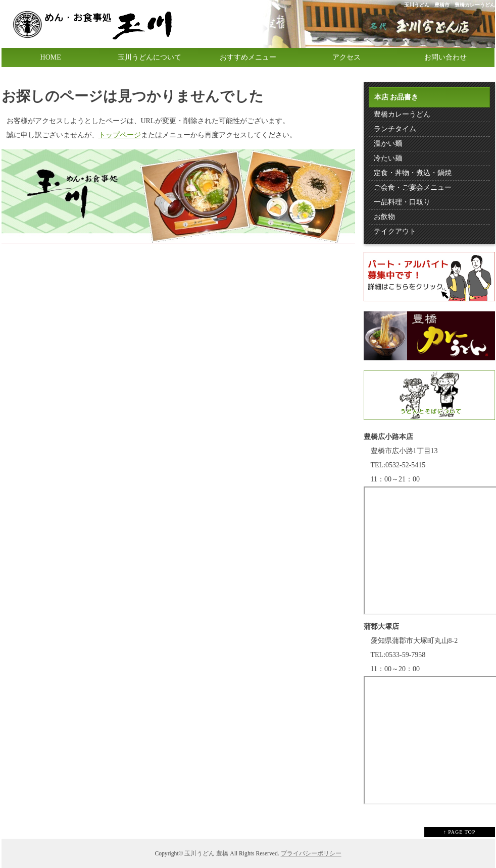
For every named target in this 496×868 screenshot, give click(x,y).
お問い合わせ (445, 57)
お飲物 (384, 217)
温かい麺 (388, 144)
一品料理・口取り (402, 202)
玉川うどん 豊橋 (206, 854)
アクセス (346, 57)
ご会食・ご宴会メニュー (413, 187)
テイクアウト (395, 231)
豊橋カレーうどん (402, 114)
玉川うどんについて (150, 57)
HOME (51, 57)
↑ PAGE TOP (460, 832)
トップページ (120, 135)
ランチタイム (395, 129)
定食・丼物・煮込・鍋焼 (413, 173)
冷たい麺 (388, 158)
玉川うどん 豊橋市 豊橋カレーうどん (450, 5)
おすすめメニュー (248, 57)
